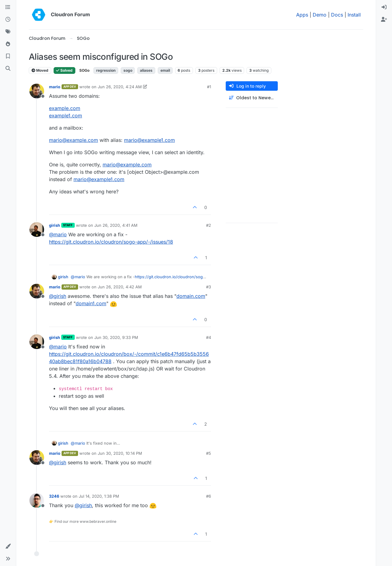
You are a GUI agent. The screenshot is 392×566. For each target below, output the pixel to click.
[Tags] (8, 32)
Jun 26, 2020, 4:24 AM (120, 87)
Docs (337, 15)
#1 (209, 87)
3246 (54, 496)
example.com (65, 108)
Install (354, 15)
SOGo (84, 70)
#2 (209, 225)
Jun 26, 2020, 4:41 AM (116, 225)
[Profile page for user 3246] (37, 500)
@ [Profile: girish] (58, 296)
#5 (209, 453)
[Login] (384, 7)
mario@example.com (73, 140)
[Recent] (8, 20)
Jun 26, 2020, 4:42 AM (120, 287)
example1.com (66, 116)
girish (55, 225)
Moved (40, 70)
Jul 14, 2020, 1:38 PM (99, 496)
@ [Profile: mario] (58, 234)
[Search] (8, 69)
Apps (302, 15)
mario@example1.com (149, 140)
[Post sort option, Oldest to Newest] (252, 98)
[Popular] (8, 44)
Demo (320, 15)
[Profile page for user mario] (37, 91)
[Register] (384, 20)
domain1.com (91, 303)
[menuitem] (384, 7)
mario (55, 87)
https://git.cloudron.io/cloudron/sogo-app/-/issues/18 (111, 242)
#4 (209, 337)
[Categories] (8, 7)
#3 (209, 287)
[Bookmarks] (8, 56)
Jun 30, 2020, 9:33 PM (116, 337)
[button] (8, 546)
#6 (209, 496)
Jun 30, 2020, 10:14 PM (120, 453)
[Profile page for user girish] (37, 230)
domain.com (191, 296)
